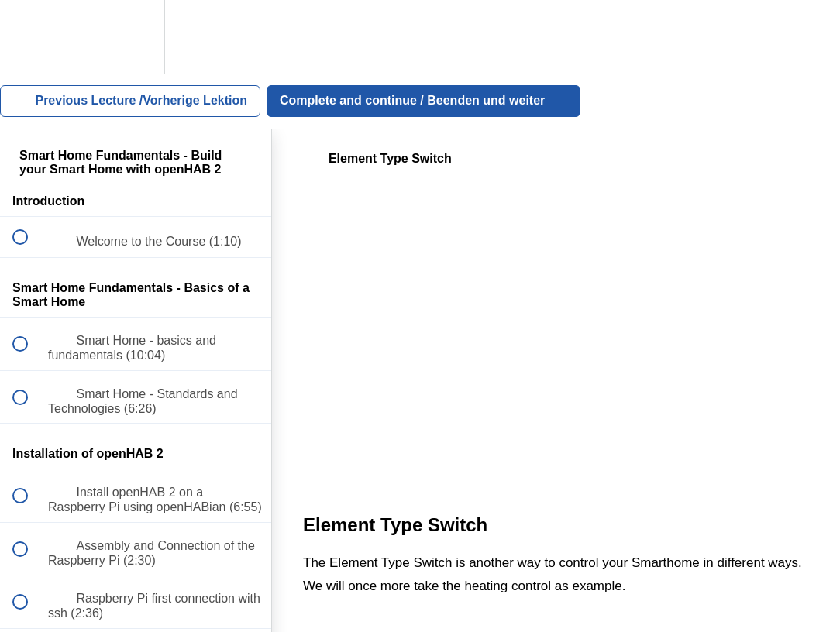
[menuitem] (136, 37)
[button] (29, 37)
